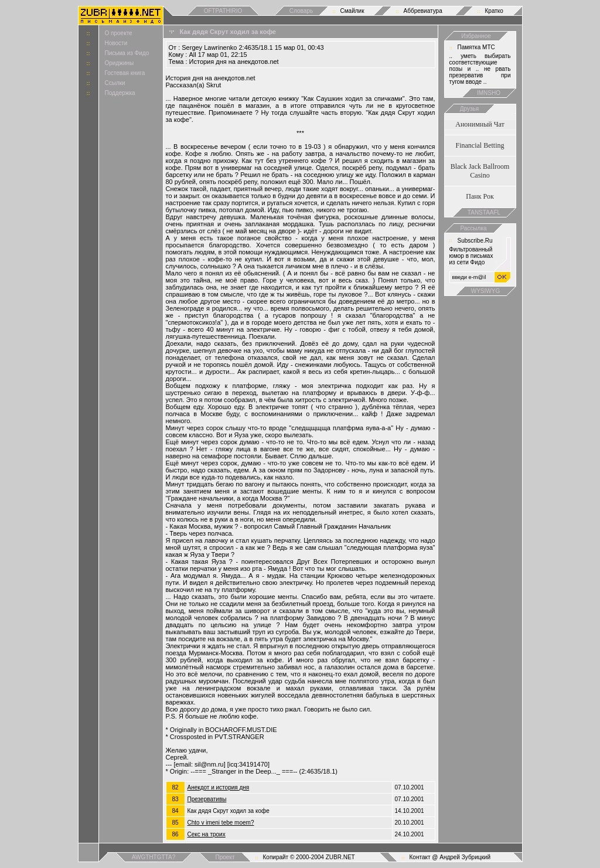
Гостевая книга (125, 73)
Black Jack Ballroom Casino (480, 171)
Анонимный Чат (480, 124)
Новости (116, 43)
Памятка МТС (476, 47)
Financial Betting (480, 145)
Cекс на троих (207, 834)
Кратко (494, 11)
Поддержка (120, 93)
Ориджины (120, 63)
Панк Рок (480, 196)
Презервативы (207, 799)
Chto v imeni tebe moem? (221, 823)
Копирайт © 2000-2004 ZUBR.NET (309, 857)
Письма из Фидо (127, 53)
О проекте (119, 33)
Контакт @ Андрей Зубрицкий (450, 857)
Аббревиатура (423, 11)
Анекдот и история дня (219, 787)
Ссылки (115, 83)
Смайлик (352, 11)
